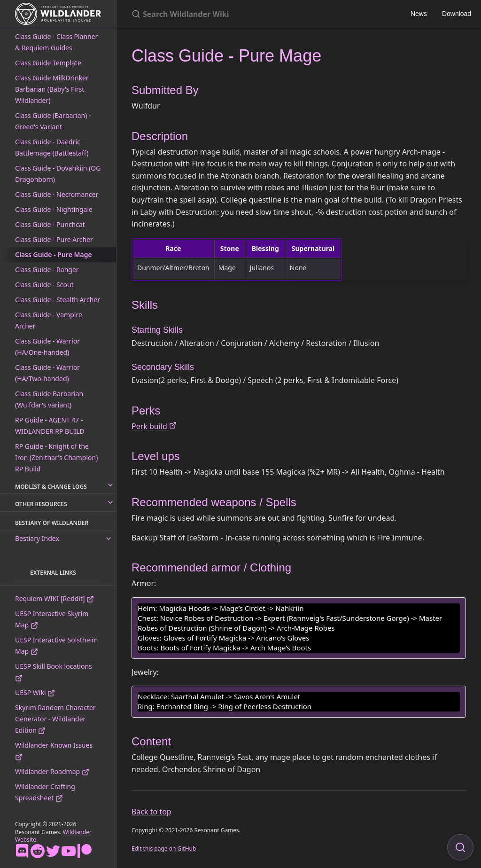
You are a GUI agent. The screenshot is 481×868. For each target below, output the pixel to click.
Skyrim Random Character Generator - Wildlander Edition (55, 719)
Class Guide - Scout (44, 285)
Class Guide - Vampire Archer (49, 320)
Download (457, 14)
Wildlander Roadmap (52, 771)
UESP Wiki (35, 692)
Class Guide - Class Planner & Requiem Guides (56, 42)
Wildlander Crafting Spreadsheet (45, 792)
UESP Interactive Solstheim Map (56, 645)
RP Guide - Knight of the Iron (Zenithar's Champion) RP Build (56, 457)
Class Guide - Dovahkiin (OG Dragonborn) (58, 174)
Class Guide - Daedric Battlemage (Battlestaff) (52, 147)
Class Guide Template (48, 63)
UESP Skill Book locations (54, 672)
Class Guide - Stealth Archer (58, 300)
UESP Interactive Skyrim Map (52, 619)
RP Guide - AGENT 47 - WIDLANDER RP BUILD (50, 426)
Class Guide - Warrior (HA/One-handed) (47, 347)
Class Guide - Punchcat (50, 224)
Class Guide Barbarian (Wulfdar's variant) (49, 399)
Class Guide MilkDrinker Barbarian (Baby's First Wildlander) (52, 89)
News (419, 14)
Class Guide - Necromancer (57, 194)
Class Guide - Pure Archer (54, 239)
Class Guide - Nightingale (54, 209)
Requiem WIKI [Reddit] (54, 598)
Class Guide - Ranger (47, 270)
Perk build (154, 426)
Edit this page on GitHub (164, 848)
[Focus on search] (460, 847)
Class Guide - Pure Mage (54, 254)
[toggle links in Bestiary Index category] (109, 539)
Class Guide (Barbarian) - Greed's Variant (53, 121)
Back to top (151, 812)
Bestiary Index (37, 538)
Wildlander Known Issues (54, 751)
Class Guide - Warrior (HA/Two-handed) (47, 373)
